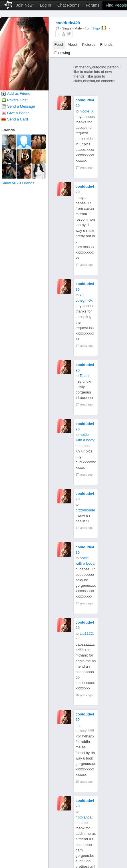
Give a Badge (18, 113)
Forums (93, 5)
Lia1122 (86, 633)
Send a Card (18, 119)
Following (62, 53)
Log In (46, 5)
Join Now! (25, 5)
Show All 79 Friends (18, 183)
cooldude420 (85, 103)
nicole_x (86, 111)
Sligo (96, 28)
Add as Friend (19, 93)
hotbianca (84, 817)
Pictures (89, 45)
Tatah (84, 376)
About (72, 45)
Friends (106, 45)
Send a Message (21, 106)
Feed (59, 45)
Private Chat (17, 100)
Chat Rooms (68, 5)
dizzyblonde (85, 510)
